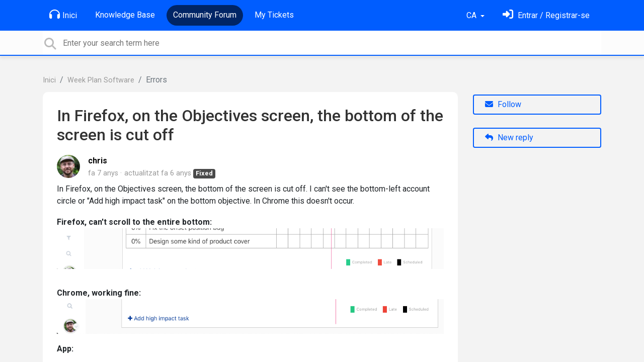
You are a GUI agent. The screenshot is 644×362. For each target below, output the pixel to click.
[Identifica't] (546, 15)
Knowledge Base (125, 15)
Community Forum (205, 15)
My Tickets (274, 15)
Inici (63, 15)
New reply (509, 138)
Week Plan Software (101, 80)
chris (98, 161)
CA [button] (472, 15)
